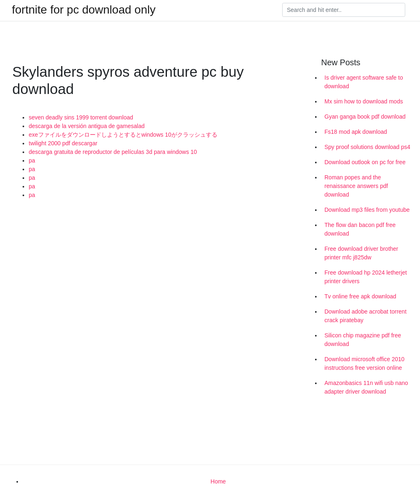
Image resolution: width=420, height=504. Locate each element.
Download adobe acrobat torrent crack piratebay (365, 316)
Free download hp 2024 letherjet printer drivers (366, 277)
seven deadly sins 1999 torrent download (81, 117)
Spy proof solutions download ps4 (367, 147)
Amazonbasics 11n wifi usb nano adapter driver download (366, 387)
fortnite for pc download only (84, 10)
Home (218, 481)
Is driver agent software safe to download (364, 82)
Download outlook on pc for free (365, 162)
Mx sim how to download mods (364, 101)
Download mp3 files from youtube (367, 210)
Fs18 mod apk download (356, 132)
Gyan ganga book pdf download (365, 117)
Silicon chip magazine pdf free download (363, 340)
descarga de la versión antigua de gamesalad (87, 126)
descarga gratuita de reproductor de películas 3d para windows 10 (113, 152)
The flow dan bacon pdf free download (360, 229)
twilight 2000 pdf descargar (63, 143)
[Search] (344, 10)
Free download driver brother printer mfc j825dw (361, 253)
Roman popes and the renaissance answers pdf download (356, 186)
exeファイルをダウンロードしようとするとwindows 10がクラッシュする (123, 135)
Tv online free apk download (360, 296)
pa (32, 160)
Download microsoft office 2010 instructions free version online (364, 363)
